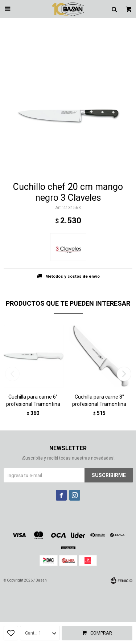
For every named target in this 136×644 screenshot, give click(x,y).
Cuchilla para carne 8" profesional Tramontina (99, 400)
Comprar (101, 633)
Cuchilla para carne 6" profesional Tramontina (33, 400)
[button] (124, 374)
